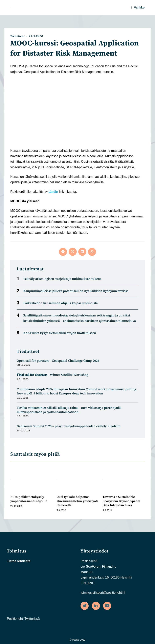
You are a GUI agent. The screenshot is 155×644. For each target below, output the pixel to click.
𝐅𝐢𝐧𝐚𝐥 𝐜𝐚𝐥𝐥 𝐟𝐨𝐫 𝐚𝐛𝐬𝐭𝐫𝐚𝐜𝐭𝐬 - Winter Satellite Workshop (53, 375)
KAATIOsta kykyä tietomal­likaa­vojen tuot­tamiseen (60, 333)
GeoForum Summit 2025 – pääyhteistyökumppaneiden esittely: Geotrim (69, 426)
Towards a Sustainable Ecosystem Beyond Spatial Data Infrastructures (121, 501)
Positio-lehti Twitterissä (23, 619)
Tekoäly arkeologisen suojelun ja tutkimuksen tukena (62, 279)
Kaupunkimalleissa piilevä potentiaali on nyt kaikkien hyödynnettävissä (76, 291)
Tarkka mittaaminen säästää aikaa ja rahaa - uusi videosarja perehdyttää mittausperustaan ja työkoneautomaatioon (69, 410)
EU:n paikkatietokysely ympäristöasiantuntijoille (29, 499)
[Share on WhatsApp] (92, 252)
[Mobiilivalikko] (138, 7)
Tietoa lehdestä (19, 561)
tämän (53, 192)
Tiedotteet (17, 36)
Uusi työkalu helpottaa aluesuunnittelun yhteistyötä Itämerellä (77, 501)
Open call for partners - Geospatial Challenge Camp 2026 (58, 361)
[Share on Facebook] (63, 252)
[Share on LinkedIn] (82, 252)
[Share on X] (73, 252)
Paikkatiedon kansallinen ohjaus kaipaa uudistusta (60, 303)
